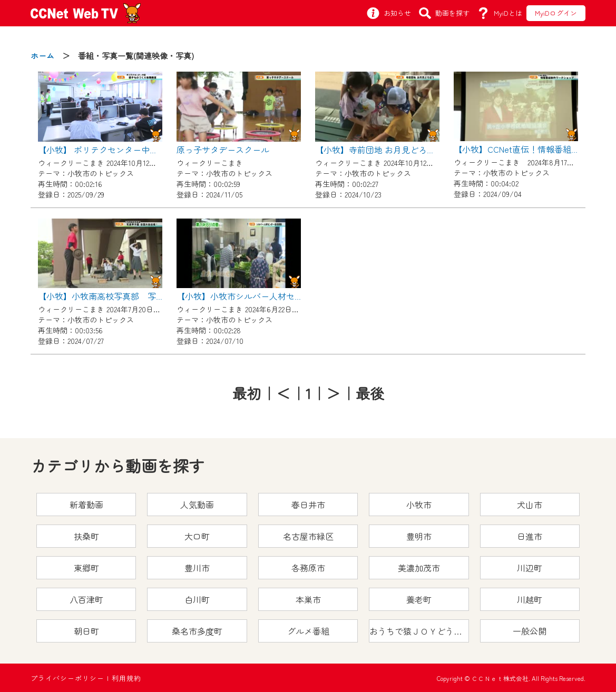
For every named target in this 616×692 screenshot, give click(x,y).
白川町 (197, 599)
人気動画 (197, 505)
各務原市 (308, 568)
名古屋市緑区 (308, 536)
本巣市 (308, 599)
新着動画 (86, 505)
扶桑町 (86, 536)
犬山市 (530, 505)
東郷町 (86, 568)
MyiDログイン (556, 13)
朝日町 (86, 631)
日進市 (530, 536)
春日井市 (308, 505)
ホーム (42, 56)
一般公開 (530, 631)
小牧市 (419, 505)
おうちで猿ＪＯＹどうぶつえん (419, 631)
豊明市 (419, 536)
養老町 (419, 599)
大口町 (197, 536)
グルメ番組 (308, 631)
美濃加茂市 (419, 568)
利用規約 (126, 678)
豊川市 (197, 568)
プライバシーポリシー (67, 678)
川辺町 (530, 568)
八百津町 (86, 599)
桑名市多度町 (197, 631)
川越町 (530, 599)
